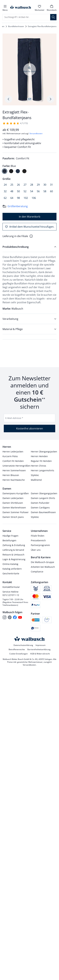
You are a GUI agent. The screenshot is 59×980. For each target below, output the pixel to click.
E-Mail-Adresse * (14, 418)
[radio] (5, 171)
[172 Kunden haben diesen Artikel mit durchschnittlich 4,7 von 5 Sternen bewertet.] (15, 123)
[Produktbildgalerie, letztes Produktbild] (8, 99)
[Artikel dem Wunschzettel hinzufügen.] (29, 227)
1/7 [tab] (29, 99)
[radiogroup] (29, 169)
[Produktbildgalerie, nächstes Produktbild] (51, 99)
